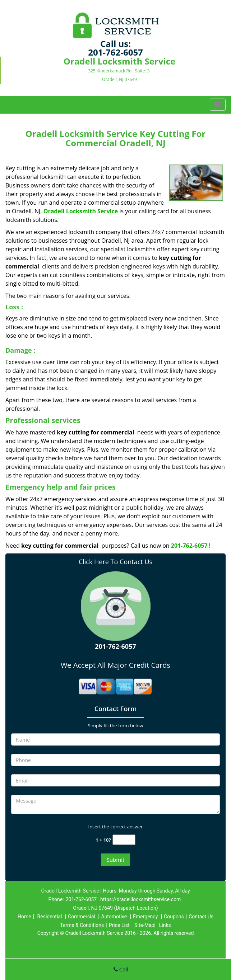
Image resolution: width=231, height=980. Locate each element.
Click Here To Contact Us (115, 562)
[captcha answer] (124, 840)
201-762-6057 (115, 52)
